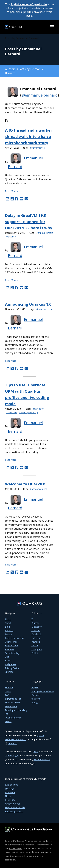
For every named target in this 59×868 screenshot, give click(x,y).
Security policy (12, 653)
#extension (38, 409)
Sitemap (9, 672)
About (8, 623)
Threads (36, 630)
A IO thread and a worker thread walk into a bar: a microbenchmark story (29, 136)
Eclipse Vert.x (12, 785)
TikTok (35, 646)
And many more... (14, 811)
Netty (8, 796)
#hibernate (12, 412)
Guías (8, 691)
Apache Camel (12, 804)
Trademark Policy (45, 845)
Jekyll (35, 751)
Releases (10, 649)
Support (9, 688)
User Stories (11, 642)
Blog (7, 627)
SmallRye (10, 789)
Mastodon (37, 627)
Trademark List (16, 848)
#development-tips (29, 412)
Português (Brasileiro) (43, 691)
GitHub (35, 653)
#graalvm (11, 237)
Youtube (36, 642)
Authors (10, 69)
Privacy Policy (12, 668)
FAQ (7, 695)
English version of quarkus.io (29, 4)
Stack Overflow (13, 703)
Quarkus (20, 841)
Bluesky (35, 623)
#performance (37, 148)
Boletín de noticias (14, 638)
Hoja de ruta (11, 646)
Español (35, 695)
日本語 (35, 703)
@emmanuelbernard (40, 95)
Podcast (9, 630)
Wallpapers (11, 664)
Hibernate (10, 792)
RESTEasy (10, 800)
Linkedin (36, 638)
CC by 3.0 (13, 743)
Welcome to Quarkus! (25, 484)
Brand (8, 661)
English (35, 688)
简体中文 (36, 699)
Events (8, 634)
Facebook (37, 634)
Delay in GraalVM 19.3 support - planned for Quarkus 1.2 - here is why (29, 222)
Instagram (37, 649)
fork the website (42, 759)
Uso (7, 657)
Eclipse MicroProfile (15, 807)
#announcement (45, 233)
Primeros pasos (13, 699)
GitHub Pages (12, 756)
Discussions (11, 706)
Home (8, 619)
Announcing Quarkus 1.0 (28, 304)
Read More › (11, 191)
